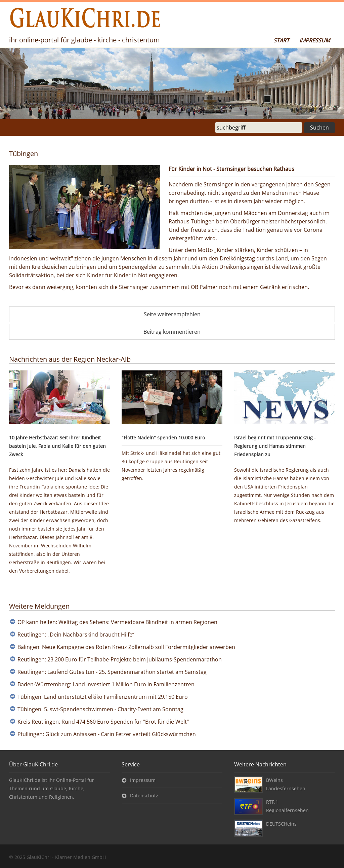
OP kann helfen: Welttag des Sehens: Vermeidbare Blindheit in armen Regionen (117, 622)
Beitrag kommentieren (172, 332)
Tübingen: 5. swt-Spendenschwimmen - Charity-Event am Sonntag (100, 709)
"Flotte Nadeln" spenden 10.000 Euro (163, 438)
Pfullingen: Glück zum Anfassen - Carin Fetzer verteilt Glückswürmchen (107, 734)
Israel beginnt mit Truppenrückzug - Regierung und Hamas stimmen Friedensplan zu (275, 446)
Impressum (315, 40)
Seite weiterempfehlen (172, 314)
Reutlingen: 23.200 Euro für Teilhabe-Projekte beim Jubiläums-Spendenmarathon (120, 659)
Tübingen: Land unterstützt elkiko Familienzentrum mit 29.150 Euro (103, 697)
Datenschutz (144, 795)
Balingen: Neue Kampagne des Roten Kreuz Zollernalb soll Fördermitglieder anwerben (126, 647)
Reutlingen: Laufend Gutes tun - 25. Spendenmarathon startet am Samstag (112, 672)
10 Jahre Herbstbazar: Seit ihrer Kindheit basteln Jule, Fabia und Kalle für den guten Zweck (57, 446)
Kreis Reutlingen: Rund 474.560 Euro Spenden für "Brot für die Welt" (103, 722)
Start (281, 40)
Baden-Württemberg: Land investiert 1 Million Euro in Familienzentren (106, 684)
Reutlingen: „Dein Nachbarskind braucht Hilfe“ (76, 635)
